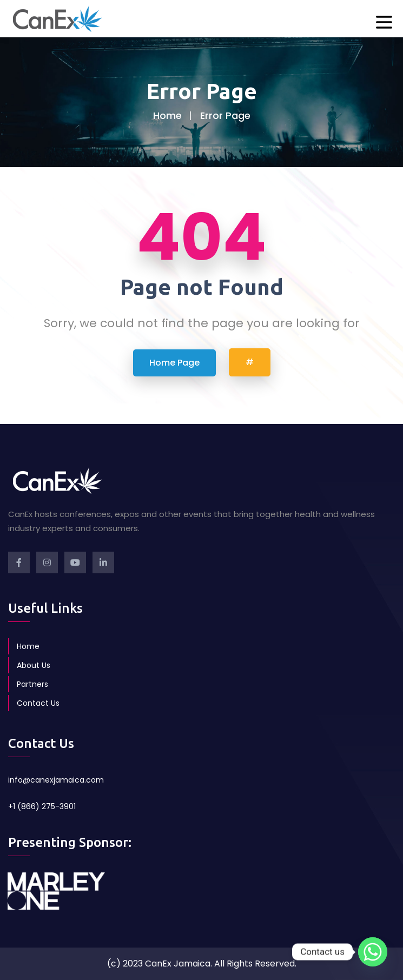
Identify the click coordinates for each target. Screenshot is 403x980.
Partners (32, 684)
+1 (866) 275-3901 (42, 806)
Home (167, 115)
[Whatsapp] (373, 952)
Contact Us (38, 703)
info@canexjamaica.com (56, 780)
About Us (34, 665)
